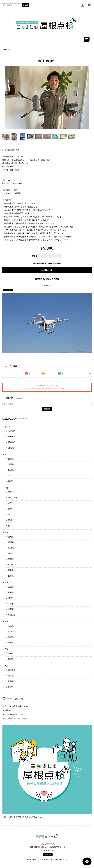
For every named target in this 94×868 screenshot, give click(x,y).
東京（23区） (14, 498)
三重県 (11, 587)
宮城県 (11, 481)
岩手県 (11, 464)
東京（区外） (14, 492)
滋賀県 (11, 598)
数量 (34, 256)
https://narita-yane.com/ (12, 183)
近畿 (7, 582)
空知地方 (12, 437)
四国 (7, 649)
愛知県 (11, 537)
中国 (7, 621)
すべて (11, 373)
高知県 (11, 654)
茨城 (10, 520)
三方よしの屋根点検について (17, 706)
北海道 (8, 427)
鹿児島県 (12, 670)
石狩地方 (12, 431)
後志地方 (12, 442)
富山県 (11, 565)
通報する (47, 285)
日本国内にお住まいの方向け (47, 279)
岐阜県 (11, 553)
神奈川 (11, 509)
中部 (7, 532)
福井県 (11, 570)
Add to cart (47, 270)
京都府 (11, 609)
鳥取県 (11, 637)
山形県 (11, 475)
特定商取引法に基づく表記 (16, 719)
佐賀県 (11, 687)
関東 (7, 488)
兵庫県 (11, 592)
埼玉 (10, 503)
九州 (7, 666)
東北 (7, 454)
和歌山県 (12, 615)
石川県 (11, 542)
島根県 (11, 643)
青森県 (11, 459)
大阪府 (11, 604)
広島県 (11, 626)
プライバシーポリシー (14, 714)
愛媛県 (11, 659)
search (26, 5)
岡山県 (11, 631)
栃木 (10, 526)
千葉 (10, 514)
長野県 (11, 576)
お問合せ (8, 710)
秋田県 (11, 470)
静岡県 (11, 559)
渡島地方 (12, 448)
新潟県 (11, 548)
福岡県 (11, 681)
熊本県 (11, 676)
